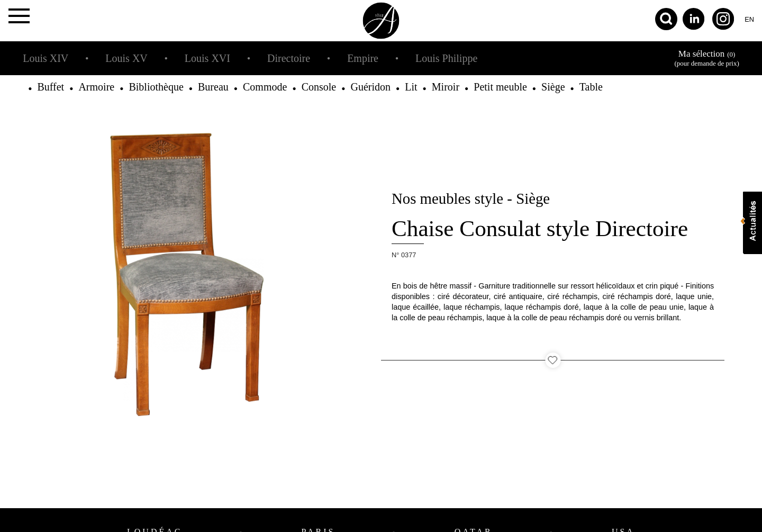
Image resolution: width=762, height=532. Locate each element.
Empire (363, 58)
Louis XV (126, 58)
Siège (553, 87)
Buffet (51, 87)
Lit (411, 87)
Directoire (289, 58)
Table (591, 87)
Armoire (96, 87)
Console (319, 87)
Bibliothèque (156, 87)
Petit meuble (500, 87)
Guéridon (370, 87)
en (749, 19)
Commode (265, 87)
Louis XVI (207, 58)
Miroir (446, 87)
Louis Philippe (446, 58)
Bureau (213, 87)
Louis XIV (46, 58)
